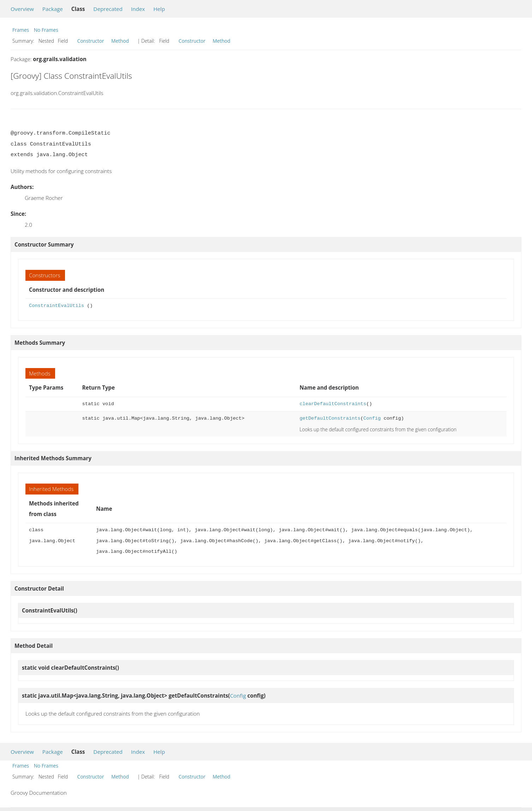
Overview (22, 9)
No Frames (46, 30)
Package (53, 9)
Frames (21, 30)
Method (120, 41)
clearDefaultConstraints (333, 404)
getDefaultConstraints (330, 418)
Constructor (91, 41)
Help (159, 9)
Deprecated (108, 9)
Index (138, 9)
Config (372, 418)
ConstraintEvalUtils (57, 306)
